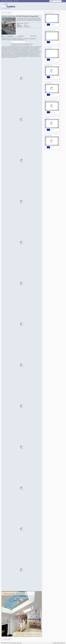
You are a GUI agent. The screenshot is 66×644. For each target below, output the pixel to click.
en (16, 1)
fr (18, 1)
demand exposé (31, 42)
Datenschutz (59, 643)
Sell (4, 1)
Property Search (13, 643)
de (14, 1)
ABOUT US (63, 643)
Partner (7, 1)
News (11, 1)
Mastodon (55, 643)
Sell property (19, 643)
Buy (2, 1)
